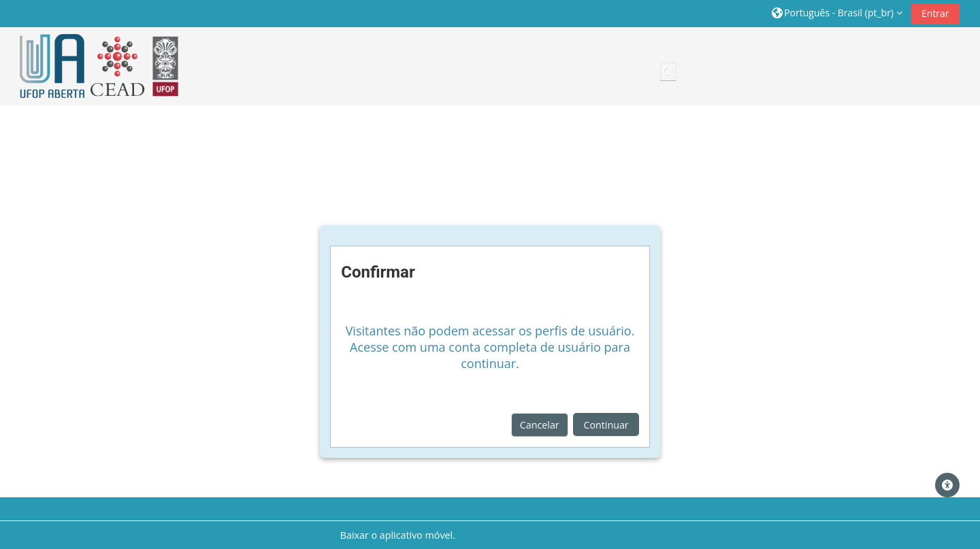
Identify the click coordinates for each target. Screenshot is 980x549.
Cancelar (540, 425)
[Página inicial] (95, 66)
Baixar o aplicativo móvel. (398, 535)
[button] (837, 13)
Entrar (935, 13)
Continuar (606, 425)
